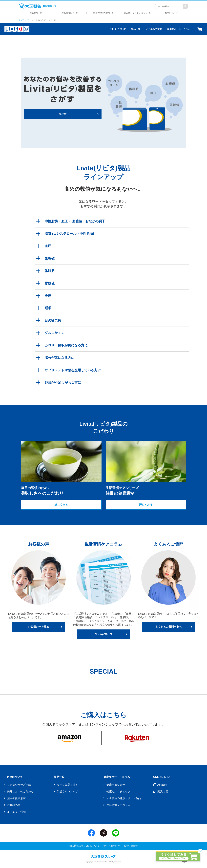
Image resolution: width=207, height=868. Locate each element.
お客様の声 (14, 805)
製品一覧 (136, 29)
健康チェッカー (116, 785)
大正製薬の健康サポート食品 (124, 798)
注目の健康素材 (16, 798)
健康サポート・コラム (179, 29)
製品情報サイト (38, 6)
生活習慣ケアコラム (118, 805)
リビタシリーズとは (19, 785)
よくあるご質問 (154, 29)
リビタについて (118, 29)
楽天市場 (163, 791)
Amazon (162, 785)
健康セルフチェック (118, 791)
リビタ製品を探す (67, 785)
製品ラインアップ (67, 791)
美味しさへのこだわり (20, 791)
